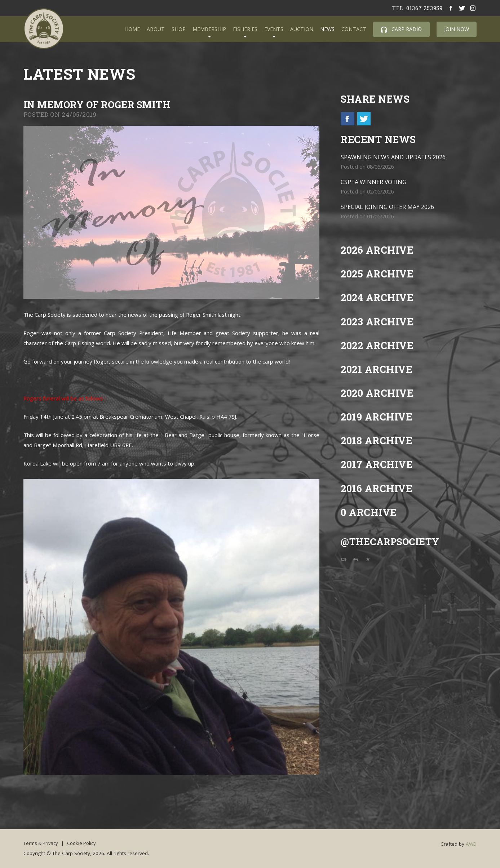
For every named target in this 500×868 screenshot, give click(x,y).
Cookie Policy (85, 843)
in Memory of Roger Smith (100, 104)
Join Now (457, 29)
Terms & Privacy (42, 843)
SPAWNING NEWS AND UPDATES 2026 (393, 157)
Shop (179, 29)
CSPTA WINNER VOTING (374, 182)
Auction (302, 29)
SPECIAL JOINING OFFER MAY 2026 (388, 207)
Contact (354, 29)
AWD (471, 844)
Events (274, 29)
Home (132, 29)
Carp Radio (401, 29)
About (156, 29)
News (327, 29)
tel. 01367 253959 (417, 8)
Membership (209, 29)
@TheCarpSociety (392, 542)
